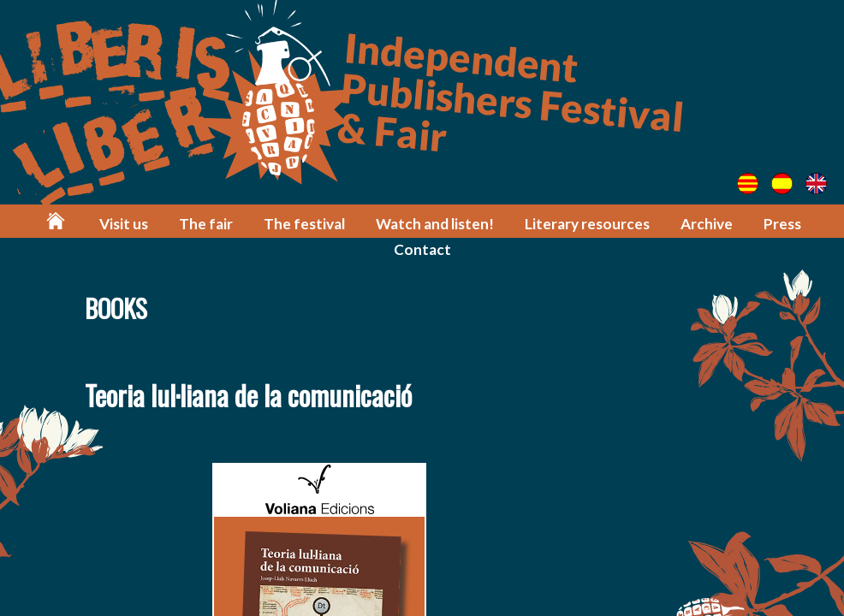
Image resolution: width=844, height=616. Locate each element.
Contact (422, 249)
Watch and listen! (435, 224)
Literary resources (587, 224)
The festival (304, 224)
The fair (206, 224)
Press (782, 224)
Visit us (124, 224)
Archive (707, 224)
